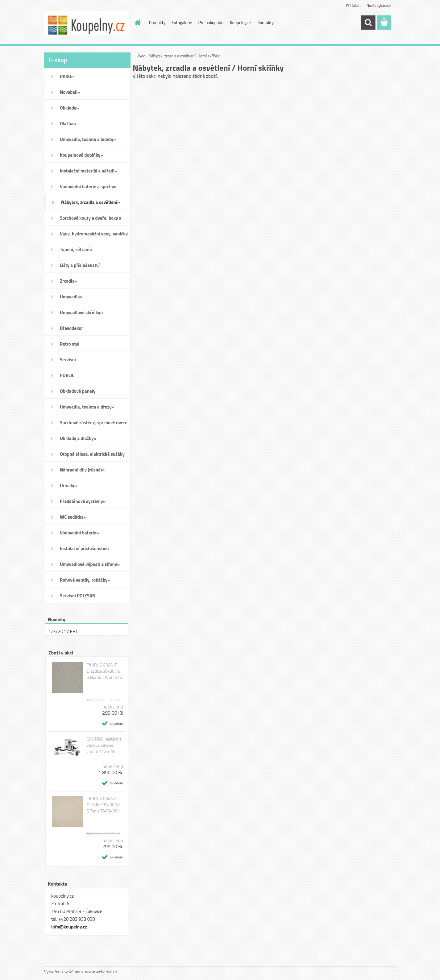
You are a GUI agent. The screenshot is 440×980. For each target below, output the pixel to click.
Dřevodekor (71, 328)
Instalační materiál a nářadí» (89, 171)
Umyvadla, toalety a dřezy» (87, 407)
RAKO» (67, 76)
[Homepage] (137, 23)
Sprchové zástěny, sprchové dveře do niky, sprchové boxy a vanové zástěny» (94, 425)
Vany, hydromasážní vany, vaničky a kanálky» (94, 236)
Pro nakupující (211, 22)
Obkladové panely (78, 391)
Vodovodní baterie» (79, 533)
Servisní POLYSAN (78, 596)
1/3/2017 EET (63, 631)
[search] (368, 23)
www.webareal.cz (101, 972)
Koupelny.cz (241, 22)
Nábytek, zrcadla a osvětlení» (91, 202)
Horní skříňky (209, 56)
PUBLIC (67, 375)
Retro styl (70, 344)
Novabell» (70, 92)
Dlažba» (68, 124)
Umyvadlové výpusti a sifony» (90, 564)
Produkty (157, 22)
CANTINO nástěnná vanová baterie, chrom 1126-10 (104, 745)
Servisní (68, 360)
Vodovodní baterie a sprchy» (88, 187)
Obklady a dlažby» (78, 438)
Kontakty (266, 22)
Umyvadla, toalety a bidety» (88, 139)
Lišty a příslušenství (80, 265)
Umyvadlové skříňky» (81, 312)
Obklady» (69, 108)
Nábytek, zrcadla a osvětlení (172, 56)
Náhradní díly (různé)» (82, 470)
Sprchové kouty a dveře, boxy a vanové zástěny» (91, 220)
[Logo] (87, 23)
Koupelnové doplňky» (81, 155)
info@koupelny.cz (69, 927)
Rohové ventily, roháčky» (85, 580)
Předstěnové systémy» (83, 501)
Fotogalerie (182, 22)
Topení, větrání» (76, 249)
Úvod (141, 56)
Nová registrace (379, 5)
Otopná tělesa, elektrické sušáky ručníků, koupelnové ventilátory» (93, 456)
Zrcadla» (69, 281)
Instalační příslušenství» (85, 548)
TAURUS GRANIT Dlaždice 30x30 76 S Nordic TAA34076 (104, 671)
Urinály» (68, 486)
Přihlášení (354, 5)
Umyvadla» (71, 297)
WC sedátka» (73, 517)
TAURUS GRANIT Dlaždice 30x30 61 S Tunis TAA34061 (104, 805)
